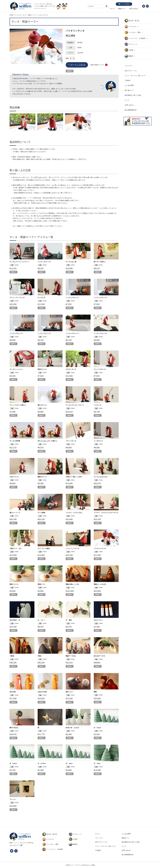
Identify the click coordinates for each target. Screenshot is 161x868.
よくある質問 (129, 85)
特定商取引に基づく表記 (133, 95)
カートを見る (125, 4)
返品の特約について (97, 65)
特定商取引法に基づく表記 (131, 842)
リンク (127, 100)
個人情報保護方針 (131, 110)
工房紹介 (128, 80)
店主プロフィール (131, 71)
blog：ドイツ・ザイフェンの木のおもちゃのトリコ (22, 844)
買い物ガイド (129, 90)
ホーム (112, 9)
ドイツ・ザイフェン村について (135, 76)
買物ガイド (122, 9)
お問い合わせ (133, 9)
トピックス (128, 66)
